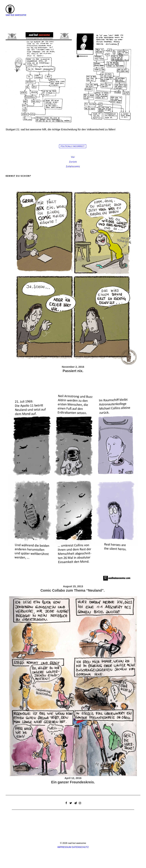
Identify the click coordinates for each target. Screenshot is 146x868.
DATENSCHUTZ (80, 847)
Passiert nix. (73, 371)
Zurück (73, 162)
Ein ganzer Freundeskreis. (73, 782)
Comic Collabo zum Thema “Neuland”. (73, 590)
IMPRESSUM (64, 847)
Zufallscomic (73, 167)
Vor (73, 157)
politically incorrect (73, 146)
